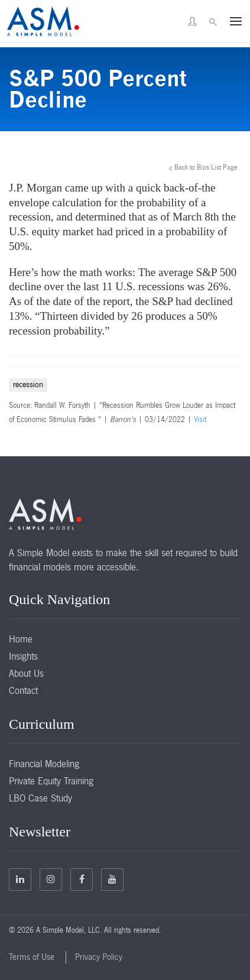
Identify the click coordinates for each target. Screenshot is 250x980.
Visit (200, 420)
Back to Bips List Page (206, 167)
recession (28, 384)
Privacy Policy (99, 957)
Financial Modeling (44, 764)
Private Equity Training (51, 781)
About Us (26, 673)
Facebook (82, 879)
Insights (23, 656)
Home (21, 639)
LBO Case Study (40, 798)
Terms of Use (32, 957)
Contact (23, 690)
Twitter (51, 879)
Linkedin (20, 879)
